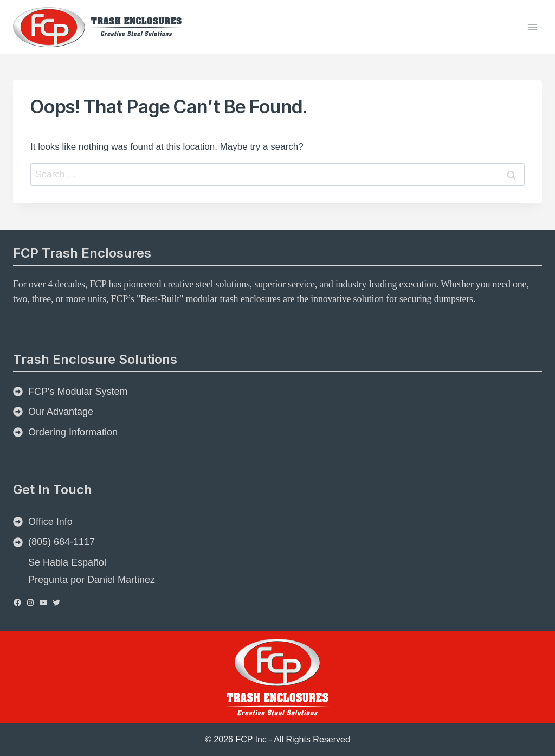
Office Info (50, 522)
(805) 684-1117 (62, 542)
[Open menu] (532, 27)
